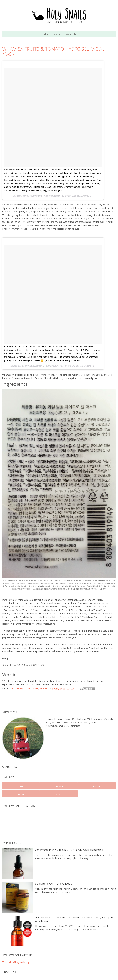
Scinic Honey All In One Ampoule (54, 884)
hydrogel (20, 689)
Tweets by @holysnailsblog (16, 962)
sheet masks (32, 689)
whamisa (44, 689)
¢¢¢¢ (12, 689)
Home (45, 34)
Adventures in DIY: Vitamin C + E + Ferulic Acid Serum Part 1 (69, 850)
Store (57, 34)
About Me (71, 34)
